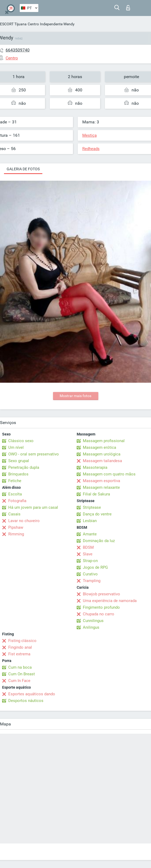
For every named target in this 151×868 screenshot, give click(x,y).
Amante (90, 534)
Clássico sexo (21, 441)
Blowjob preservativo (101, 594)
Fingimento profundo (101, 607)
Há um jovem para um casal (33, 507)
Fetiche (15, 481)
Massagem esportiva (101, 481)
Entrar (128, 8)
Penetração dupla (24, 467)
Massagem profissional (104, 441)
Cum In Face (19, 681)
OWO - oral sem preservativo (34, 454)
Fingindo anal (20, 647)
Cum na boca (20, 667)
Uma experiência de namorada (110, 601)
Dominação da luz (99, 541)
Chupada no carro (99, 614)
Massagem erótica (99, 447)
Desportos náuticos (26, 701)
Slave (88, 554)
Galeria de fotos (23, 169)
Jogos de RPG (95, 567)
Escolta (15, 494)
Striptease (92, 507)
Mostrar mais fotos (75, 396)
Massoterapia (95, 467)
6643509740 (18, 50)
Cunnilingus (93, 621)
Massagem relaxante (101, 487)
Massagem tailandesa (102, 461)
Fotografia (17, 501)
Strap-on (90, 561)
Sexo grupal (19, 461)
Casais (14, 514)
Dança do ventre (97, 514)
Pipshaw (16, 527)
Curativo (90, 574)
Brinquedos (18, 474)
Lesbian (90, 521)
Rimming (16, 534)
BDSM (88, 547)
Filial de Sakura (96, 494)
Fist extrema (19, 654)
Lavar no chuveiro (24, 521)
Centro (33, 24)
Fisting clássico (22, 641)
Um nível (16, 447)
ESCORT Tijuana (13, 24)
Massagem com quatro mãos (109, 474)
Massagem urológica (102, 454)
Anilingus (91, 627)
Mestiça (89, 135)
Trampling (92, 581)
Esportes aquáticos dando (32, 694)
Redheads (91, 149)
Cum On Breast (22, 674)
